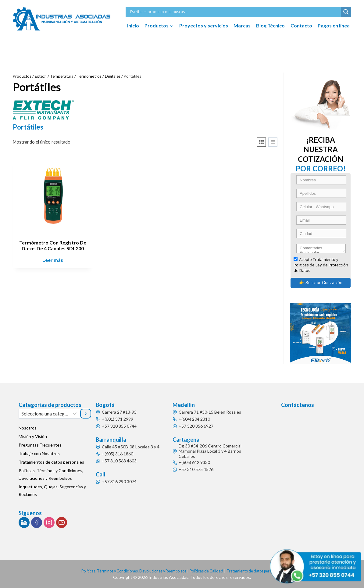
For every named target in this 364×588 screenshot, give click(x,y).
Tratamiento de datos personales (263, 571)
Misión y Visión (33, 436)
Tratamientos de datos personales (51, 462)
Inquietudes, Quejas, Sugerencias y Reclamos (52, 490)
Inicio (133, 25)
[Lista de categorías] (49, 414)
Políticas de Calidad (210, 571)
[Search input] (235, 12)
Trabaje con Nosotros (39, 453)
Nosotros (28, 428)
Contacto (301, 25)
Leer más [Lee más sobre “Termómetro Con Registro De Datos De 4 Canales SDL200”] (53, 260)
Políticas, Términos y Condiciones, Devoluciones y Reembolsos (51, 474)
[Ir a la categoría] (86, 414)
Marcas (242, 25)
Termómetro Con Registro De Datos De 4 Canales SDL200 (53, 245)
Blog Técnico (270, 25)
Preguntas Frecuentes (40, 445)
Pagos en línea (334, 25)
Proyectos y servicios (204, 25)
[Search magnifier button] (346, 12)
